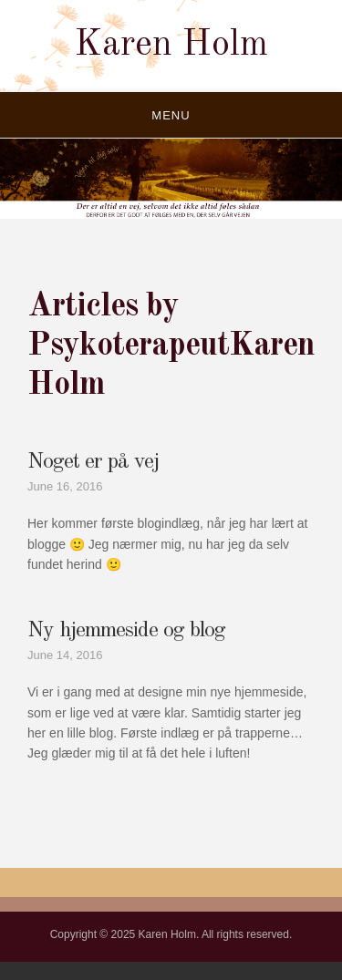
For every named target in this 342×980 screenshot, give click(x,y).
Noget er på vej (93, 462)
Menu (171, 115)
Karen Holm (171, 46)
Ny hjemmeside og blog (126, 631)
